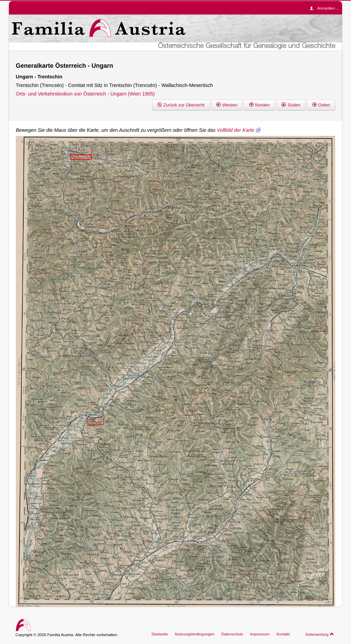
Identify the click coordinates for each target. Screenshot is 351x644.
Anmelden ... (326, 8)
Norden (259, 105)
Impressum (260, 634)
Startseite (160, 634)
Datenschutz (232, 634)
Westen (227, 105)
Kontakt (283, 634)
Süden (291, 105)
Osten (321, 105)
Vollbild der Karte (236, 130)
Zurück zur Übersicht (181, 105)
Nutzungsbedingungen (195, 634)
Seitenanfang (320, 634)
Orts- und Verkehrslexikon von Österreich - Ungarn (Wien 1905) (85, 94)
